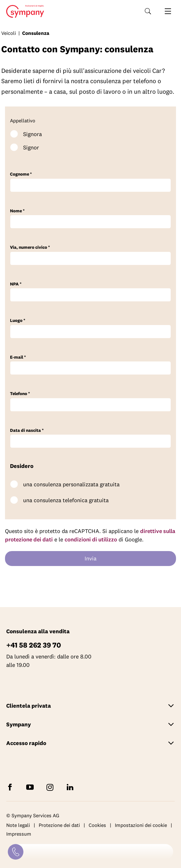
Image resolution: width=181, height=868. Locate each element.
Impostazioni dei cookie (141, 825)
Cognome (21, 174)
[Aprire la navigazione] (168, 11)
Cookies (97, 825)
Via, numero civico (30, 247)
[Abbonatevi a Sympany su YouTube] (31, 787)
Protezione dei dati (59, 825)
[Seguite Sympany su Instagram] (51, 787)
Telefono (20, 394)
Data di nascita (27, 430)
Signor (31, 147)
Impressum (19, 834)
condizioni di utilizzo (91, 539)
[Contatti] (16, 852)
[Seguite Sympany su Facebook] (11, 787)
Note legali (18, 825)
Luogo (18, 321)
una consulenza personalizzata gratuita (71, 484)
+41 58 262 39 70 (34, 645)
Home (23, 12)
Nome (17, 211)
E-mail (18, 357)
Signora (32, 134)
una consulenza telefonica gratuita (66, 500)
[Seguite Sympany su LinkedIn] (71, 787)
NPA (16, 284)
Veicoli (9, 33)
